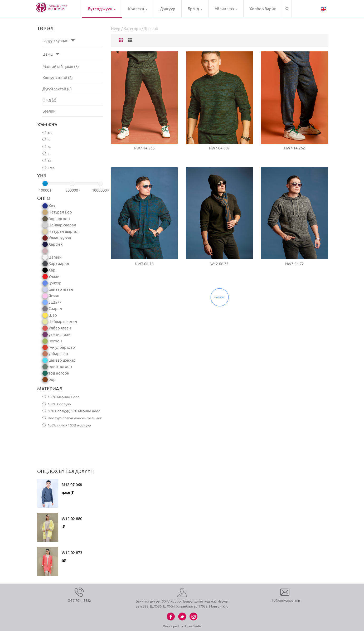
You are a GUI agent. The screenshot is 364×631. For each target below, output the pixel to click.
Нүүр (116, 28)
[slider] (45, 183)
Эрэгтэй (151, 28)
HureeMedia (193, 626)
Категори (132, 28)
